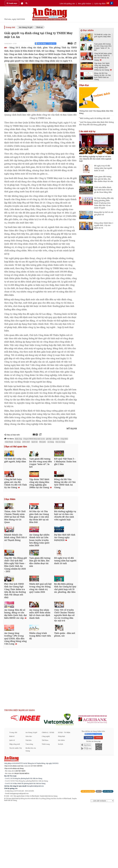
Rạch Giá (35, 442)
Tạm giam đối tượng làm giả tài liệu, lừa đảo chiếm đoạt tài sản (104, 179)
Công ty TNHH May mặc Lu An (34, 439)
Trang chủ (10, 27)
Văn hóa (28, 804)
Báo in (99, 855)
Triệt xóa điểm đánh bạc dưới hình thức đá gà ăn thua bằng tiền (103, 190)
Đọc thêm (10, 516)
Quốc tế (12, 804)
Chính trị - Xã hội (48, 796)
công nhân (64, 439)
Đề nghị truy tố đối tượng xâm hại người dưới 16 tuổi (103, 168)
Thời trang (46, 808)
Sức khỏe (61, 804)
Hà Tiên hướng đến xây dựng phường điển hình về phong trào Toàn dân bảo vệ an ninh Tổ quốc (104, 203)
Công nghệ (46, 800)
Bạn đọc (85, 85)
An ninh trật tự (88, 131)
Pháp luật (61, 800)
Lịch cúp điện (100, 3)
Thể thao (45, 804)
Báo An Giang (60, 442)
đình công (18, 439)
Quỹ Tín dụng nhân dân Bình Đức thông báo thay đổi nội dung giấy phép (96, 123)
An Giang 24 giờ (26, 27)
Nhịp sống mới (15, 808)
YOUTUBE (98, 801)
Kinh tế (12, 800)
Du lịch (60, 808)
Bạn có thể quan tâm (16, 447)
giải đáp (49, 439)
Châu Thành (9, 442)
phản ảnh (56, 439)
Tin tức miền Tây (15, 812)
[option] (26, 782)
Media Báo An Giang (31, 813)
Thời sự (39, 27)
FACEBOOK (89, 801)
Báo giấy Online (85, 3)
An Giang (17, 442)
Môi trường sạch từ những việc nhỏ (95, 118)
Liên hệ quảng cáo (67, 3)
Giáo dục (29, 800)
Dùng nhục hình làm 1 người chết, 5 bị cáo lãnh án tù (104, 225)
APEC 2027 (26, 442)
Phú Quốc (43, 442)
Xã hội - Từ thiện (64, 796)
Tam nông (29, 808)
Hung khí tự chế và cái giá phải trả (104, 213)
